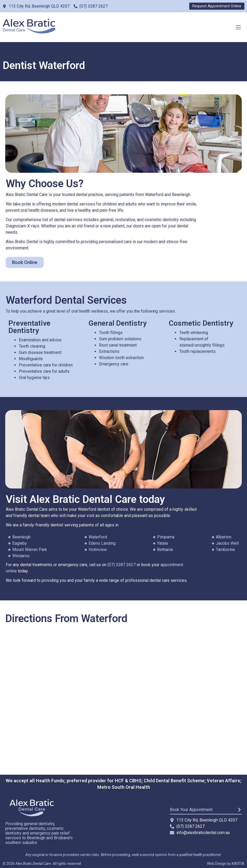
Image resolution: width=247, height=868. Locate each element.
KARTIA (238, 864)
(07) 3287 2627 (122, 565)
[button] (238, 27)
